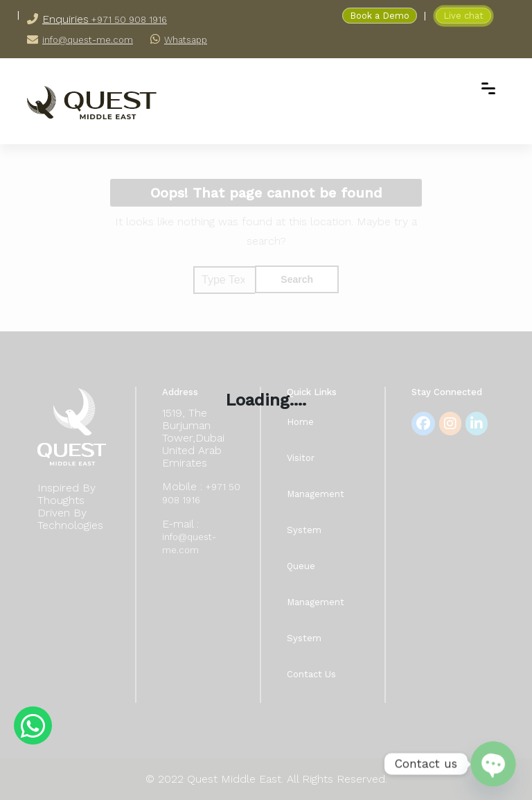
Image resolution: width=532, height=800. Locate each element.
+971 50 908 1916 (128, 20)
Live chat (463, 16)
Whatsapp (186, 40)
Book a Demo (380, 16)
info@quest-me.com (88, 40)
